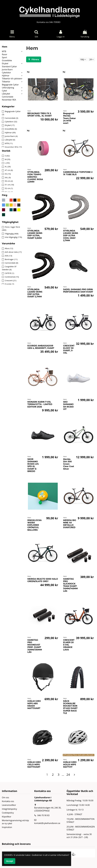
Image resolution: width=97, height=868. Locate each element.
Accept (10, 861)
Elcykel (5, 63)
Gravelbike (7, 60)
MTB (4, 51)
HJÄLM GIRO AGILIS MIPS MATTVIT (70, 765)
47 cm (9, 170)
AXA (8, 256)
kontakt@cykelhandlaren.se (47, 823)
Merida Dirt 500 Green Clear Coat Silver (69, 464)
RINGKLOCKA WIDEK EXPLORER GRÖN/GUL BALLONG (34, 525)
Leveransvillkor (9, 805)
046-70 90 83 (43, 815)
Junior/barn (7, 70)
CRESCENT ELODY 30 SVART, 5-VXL (69, 349)
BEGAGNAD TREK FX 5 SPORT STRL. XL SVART (40, 115)
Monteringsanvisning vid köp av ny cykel (15, 822)
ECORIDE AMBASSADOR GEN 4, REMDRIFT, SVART (41, 347)
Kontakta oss (8, 801)
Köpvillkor (7, 817)
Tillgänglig (12, 234)
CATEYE (9, 273)
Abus (9, 248)
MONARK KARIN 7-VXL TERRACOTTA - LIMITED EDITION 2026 (40, 404)
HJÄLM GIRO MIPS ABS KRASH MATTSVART (34, 705)
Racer (5, 54)
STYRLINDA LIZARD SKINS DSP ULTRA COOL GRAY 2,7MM (71, 236)
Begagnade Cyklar (10, 85)
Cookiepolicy (8, 813)
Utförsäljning (8, 88)
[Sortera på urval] (83, 59)
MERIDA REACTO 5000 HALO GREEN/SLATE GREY (43, 580)
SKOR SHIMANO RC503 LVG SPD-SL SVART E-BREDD (33, 465)
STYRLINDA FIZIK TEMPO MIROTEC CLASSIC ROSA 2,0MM (35, 177)
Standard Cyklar (9, 66)
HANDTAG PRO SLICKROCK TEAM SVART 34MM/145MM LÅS (70, 585)
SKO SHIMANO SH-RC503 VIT (68, 406)
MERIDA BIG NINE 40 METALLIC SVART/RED (70, 524)
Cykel (4, 91)
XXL (8, 177)
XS (8, 174)
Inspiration (7, 827)
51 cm (9, 185)
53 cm (9, 192)
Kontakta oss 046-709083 (48, 22)
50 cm (9, 181)
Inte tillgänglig (13, 237)
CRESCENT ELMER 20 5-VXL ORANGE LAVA (69, 645)
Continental (12, 277)
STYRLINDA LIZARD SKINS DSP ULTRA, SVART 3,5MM (35, 234)
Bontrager (11, 259)
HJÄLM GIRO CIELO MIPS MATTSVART (34, 765)
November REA (9, 100)
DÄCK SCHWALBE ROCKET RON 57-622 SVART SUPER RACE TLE (70, 707)
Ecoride (9, 284)
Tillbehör (6, 82)
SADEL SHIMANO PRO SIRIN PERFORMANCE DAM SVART (78, 291)
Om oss (5, 797)
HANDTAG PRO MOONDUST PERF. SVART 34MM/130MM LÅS (35, 646)
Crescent (11, 280)
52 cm (9, 188)
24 (91, 59)
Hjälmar (6, 76)
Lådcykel (6, 94)
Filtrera (34, 59)
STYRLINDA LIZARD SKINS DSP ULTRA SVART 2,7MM (35, 293)
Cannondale (8, 97)
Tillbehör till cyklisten (12, 79)
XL (8, 166)
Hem (5, 47)
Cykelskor (6, 73)
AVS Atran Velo (13, 252)
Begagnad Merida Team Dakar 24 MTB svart (69, 118)
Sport (4, 57)
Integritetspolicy (9, 809)
